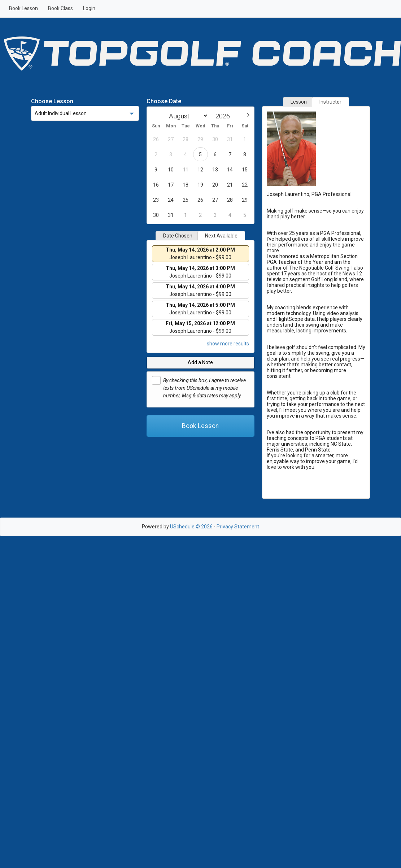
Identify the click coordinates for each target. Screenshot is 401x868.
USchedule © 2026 (191, 527)
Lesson (299, 102)
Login (89, 8)
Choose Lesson (52, 101)
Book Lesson (23, 8)
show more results (228, 344)
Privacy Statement (238, 527)
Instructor (330, 102)
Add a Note (200, 362)
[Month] (187, 116)
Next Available (221, 236)
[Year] (225, 116)
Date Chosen (178, 236)
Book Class (60, 8)
